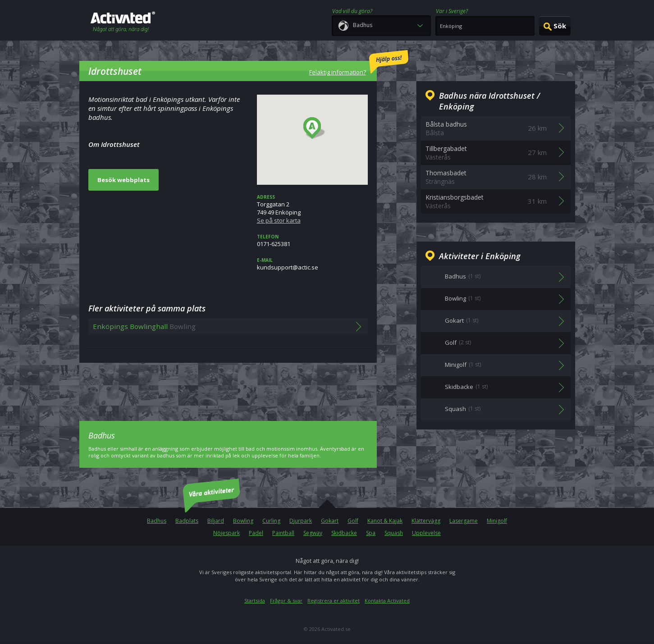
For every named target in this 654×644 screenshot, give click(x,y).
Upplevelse (426, 533)
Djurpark (301, 521)
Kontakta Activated (387, 601)
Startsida (255, 601)
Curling (271, 521)
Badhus (157, 521)
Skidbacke (344, 533)
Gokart (330, 521)
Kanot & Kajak (385, 521)
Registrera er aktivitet (334, 601)
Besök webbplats (123, 180)
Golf (353, 521)
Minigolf (497, 521)
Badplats (187, 521)
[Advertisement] (228, 385)
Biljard (216, 521)
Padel (256, 533)
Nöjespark (226, 533)
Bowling (243, 521)
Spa (371, 533)
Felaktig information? (359, 63)
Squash (394, 533)
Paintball (283, 533)
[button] (314, 128)
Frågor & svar (286, 601)
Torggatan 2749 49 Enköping (312, 209)
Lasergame (464, 521)
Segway (313, 533)
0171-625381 (312, 241)
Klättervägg (426, 521)
